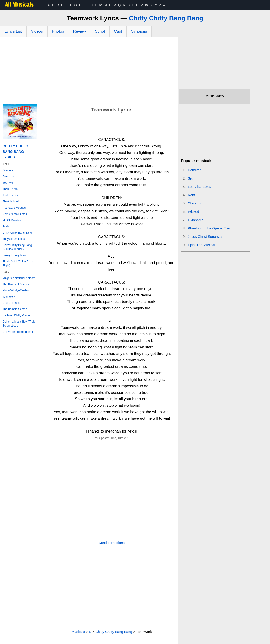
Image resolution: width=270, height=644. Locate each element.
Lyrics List (13, 31)
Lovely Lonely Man (14, 255)
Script (100, 31)
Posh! (6, 226)
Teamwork (9, 297)
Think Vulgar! (11, 201)
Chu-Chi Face (11, 303)
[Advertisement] (89, 72)
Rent (192, 195)
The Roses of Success (16, 284)
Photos (58, 31)
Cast (118, 31)
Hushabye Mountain (15, 208)
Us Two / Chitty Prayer (16, 315)
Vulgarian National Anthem (19, 278)
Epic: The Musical (201, 245)
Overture (8, 170)
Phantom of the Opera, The (209, 228)
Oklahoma (196, 220)
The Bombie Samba (15, 309)
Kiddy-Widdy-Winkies (16, 290)
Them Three (10, 189)
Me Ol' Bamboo (12, 220)
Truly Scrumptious (14, 239)
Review (80, 31)
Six (190, 178)
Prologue (8, 177)
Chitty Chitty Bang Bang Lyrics (15, 151)
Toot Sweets (10, 195)
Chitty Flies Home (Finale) (19, 332)
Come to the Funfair (15, 214)
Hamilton (195, 170)
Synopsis (139, 31)
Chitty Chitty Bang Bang (166, 18)
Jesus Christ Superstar (205, 237)
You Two (8, 183)
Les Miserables (199, 187)
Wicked (193, 212)
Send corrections (112, 543)
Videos (37, 31)
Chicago (194, 203)
